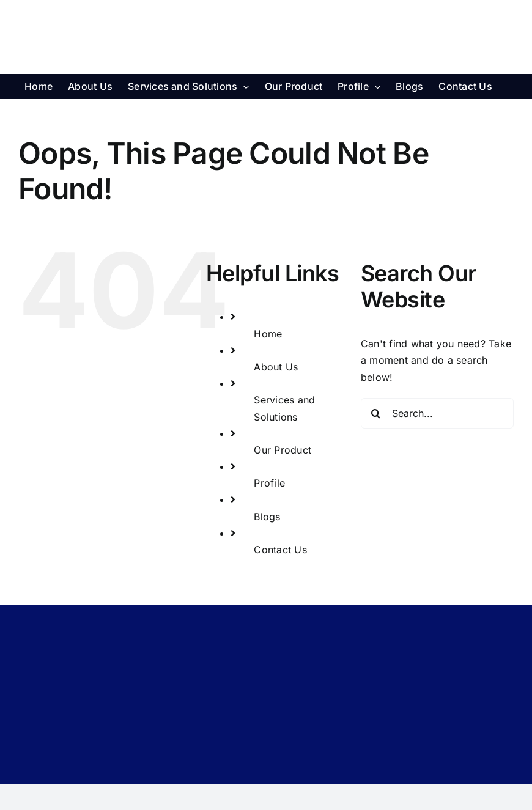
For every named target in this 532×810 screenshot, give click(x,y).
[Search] (376, 413)
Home (268, 334)
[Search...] (437, 413)
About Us (276, 367)
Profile (269, 483)
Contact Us (280, 550)
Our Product (283, 450)
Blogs (267, 517)
